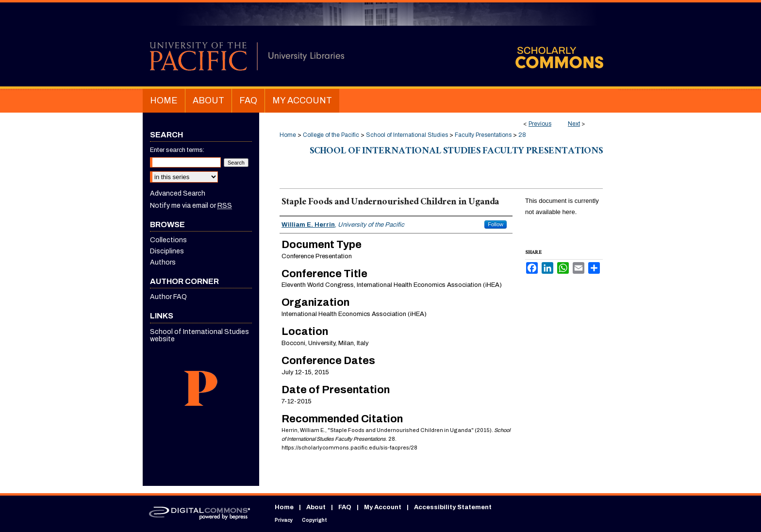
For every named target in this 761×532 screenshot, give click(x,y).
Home (288, 135)
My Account (383, 507)
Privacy (284, 520)
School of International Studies (407, 135)
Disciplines (167, 251)
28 (522, 135)
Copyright (314, 520)
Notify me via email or (191, 206)
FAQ (345, 507)
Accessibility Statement (453, 507)
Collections (168, 240)
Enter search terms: (177, 150)
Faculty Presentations (483, 135)
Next (574, 124)
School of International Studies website (199, 335)
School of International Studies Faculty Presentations (456, 152)
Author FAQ (168, 297)
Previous (540, 124)
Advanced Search (178, 193)
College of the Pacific (331, 135)
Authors (163, 262)
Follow (496, 224)
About (316, 507)
